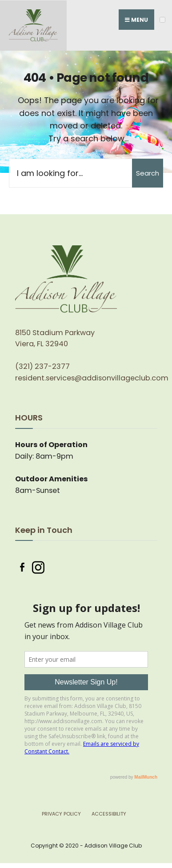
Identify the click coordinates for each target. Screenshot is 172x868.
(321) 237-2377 (42, 366)
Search (148, 173)
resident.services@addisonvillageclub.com (92, 378)
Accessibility (109, 814)
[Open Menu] (162, 20)
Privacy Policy (61, 814)
